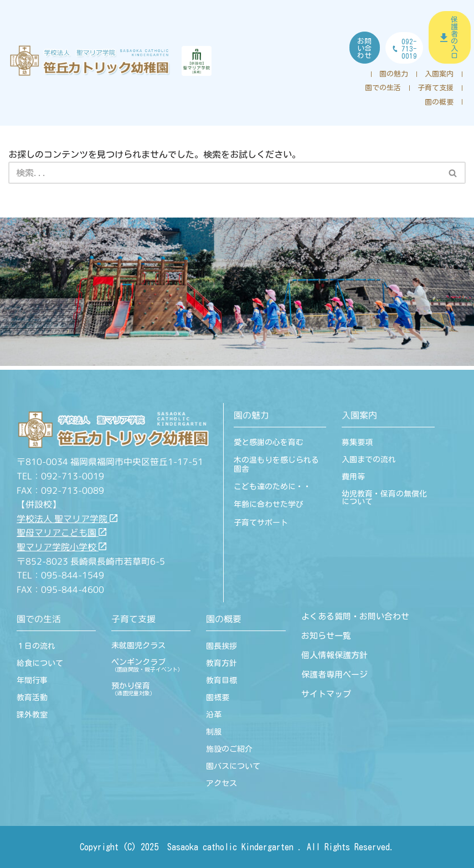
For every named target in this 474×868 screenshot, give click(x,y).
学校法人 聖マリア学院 (67, 519)
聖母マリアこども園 (61, 533)
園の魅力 (394, 74)
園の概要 (439, 102)
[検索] (225, 173)
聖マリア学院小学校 (61, 547)
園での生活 (383, 88)
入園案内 (439, 74)
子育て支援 (436, 88)
